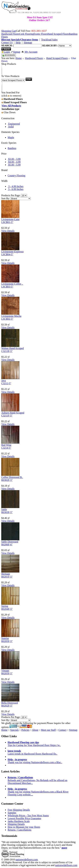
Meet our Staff (48, 730)
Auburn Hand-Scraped (13, 413)
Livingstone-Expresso (12, 252)
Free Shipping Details (19, 810)
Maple (11, 137)
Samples (12, 813)
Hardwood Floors (34, 58)
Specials (14, 730)
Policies (25, 730)
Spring (5, 606)
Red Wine (6, 445)
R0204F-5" (7, 609)
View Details (8, 231)
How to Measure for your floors (24, 827)
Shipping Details (16, 824)
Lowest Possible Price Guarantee (24, 818)
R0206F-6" (7, 545)
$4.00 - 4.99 (14, 162)
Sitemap (73, 730)
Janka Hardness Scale (19, 821)
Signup (16, 52)
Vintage (5, 671)
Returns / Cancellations (19, 830)
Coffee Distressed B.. (12, 477)
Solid (11, 127)
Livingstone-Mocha (11, 316)
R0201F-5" (7, 577)
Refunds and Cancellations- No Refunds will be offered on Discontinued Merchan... (38, 780)
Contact (62, 730)
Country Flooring (17, 176)
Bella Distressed (10, 703)
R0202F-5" (7, 706)
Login (6, 52)
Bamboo (12, 148)
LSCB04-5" (7, 254)
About (35, 730)
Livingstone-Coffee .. (12, 284)
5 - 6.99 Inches (15, 189)
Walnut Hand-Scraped (12, 348)
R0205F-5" (7, 641)
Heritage (6, 574)
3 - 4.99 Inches (15, 186)
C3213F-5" (7, 351)
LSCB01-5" (7, 222)
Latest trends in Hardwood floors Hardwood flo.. (33, 752)
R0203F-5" (7, 673)
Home (19, 58)
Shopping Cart (9, 31)
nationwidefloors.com (27, 860)
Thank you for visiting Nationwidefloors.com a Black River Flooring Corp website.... (38, 792)
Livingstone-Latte (10, 219)
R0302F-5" (7, 480)
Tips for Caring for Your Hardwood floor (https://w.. (34, 744)
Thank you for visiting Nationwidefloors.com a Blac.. (35, 761)
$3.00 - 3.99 (14, 159)
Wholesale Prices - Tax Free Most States (28, 816)
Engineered (14, 124)
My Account (29, 52)
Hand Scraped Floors (57, 58)
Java (3, 380)
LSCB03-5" (7, 287)
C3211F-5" (7, 416)
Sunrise (5, 638)
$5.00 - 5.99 (14, 165)
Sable (4, 509)
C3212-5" (6, 383)
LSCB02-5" (7, 319)
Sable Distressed (10, 542)
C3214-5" (6, 448)
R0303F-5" (7, 512)
